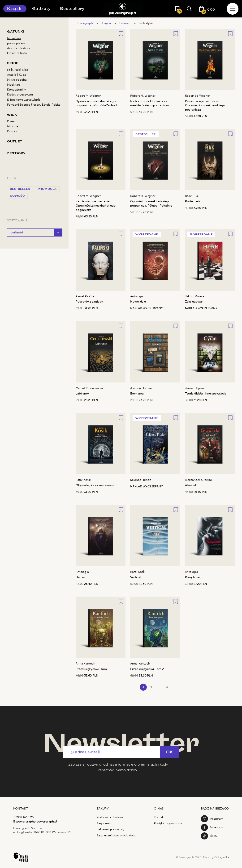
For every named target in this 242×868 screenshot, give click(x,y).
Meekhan (13, 85)
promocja (47, 189)
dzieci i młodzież (19, 48)
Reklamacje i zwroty (110, 829)
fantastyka (14, 38)
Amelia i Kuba (17, 75)
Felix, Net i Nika (18, 70)
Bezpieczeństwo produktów (116, 835)
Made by (216, 857)
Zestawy (16, 153)
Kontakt (159, 817)
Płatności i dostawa (110, 817)
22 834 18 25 (25, 817)
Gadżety (41, 9)
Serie (13, 63)
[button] (35, 233)
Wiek (12, 115)
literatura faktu (17, 53)
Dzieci (11, 121)
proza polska (16, 43)
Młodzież (13, 126)
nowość (17, 196)
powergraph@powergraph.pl (37, 821)
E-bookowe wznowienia (24, 100)
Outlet (15, 141)
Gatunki (16, 31)
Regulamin (104, 823)
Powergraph (84, 23)
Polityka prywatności (168, 823)
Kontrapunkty (16, 89)
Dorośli (12, 131)
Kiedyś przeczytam (20, 94)
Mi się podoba (17, 80)
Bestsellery (72, 9)
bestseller (20, 189)
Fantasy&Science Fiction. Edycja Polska (34, 105)
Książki (15, 9)
